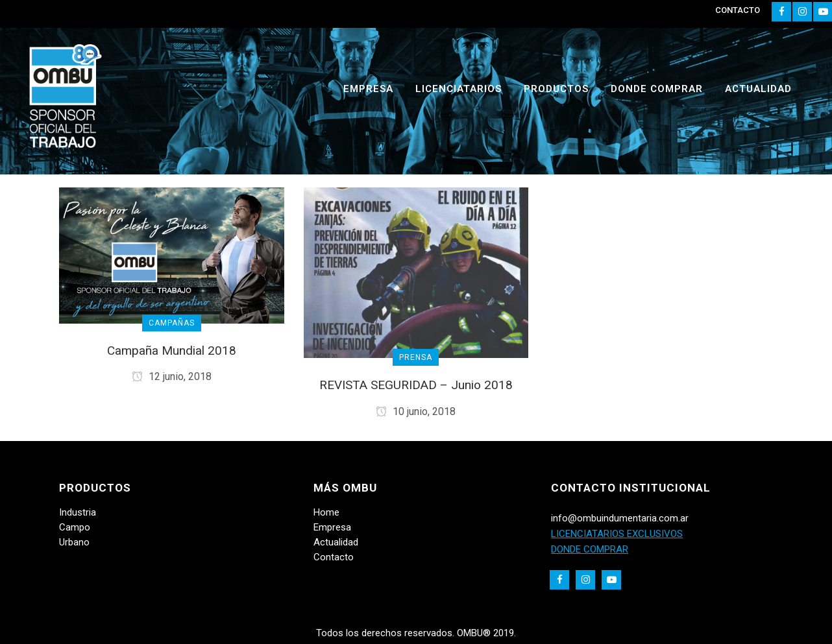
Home (326, 512)
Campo (75, 527)
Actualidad (336, 542)
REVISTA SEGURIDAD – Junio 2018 (416, 385)
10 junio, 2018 (416, 411)
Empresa (332, 527)
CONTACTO (738, 10)
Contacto (334, 557)
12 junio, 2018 (172, 376)
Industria (78, 512)
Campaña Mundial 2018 (172, 351)
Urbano (74, 542)
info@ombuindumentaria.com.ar (620, 518)
